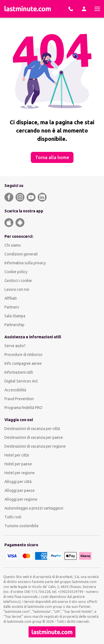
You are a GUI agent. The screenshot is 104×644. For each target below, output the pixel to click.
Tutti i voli (13, 517)
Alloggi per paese (20, 490)
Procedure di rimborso (23, 355)
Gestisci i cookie (18, 281)
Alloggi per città (18, 482)
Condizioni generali (21, 254)
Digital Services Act (21, 381)
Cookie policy (16, 272)
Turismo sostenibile (21, 526)
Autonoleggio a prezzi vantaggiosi (34, 508)
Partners (12, 307)
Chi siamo (13, 245)
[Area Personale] (84, 9)
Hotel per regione (20, 473)
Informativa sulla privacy (25, 263)
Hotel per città (17, 455)
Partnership (14, 325)
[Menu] (97, 9)
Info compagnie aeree (23, 363)
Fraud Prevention (19, 399)
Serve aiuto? (15, 346)
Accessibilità (15, 390)
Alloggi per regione (21, 499)
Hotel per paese (18, 464)
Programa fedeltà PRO (23, 408)
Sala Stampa (15, 316)
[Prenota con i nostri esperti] (71, 9)
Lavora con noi (17, 289)
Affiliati (11, 298)
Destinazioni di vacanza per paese (34, 437)
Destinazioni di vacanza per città (32, 429)
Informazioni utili (19, 372)
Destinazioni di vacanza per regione (35, 446)
